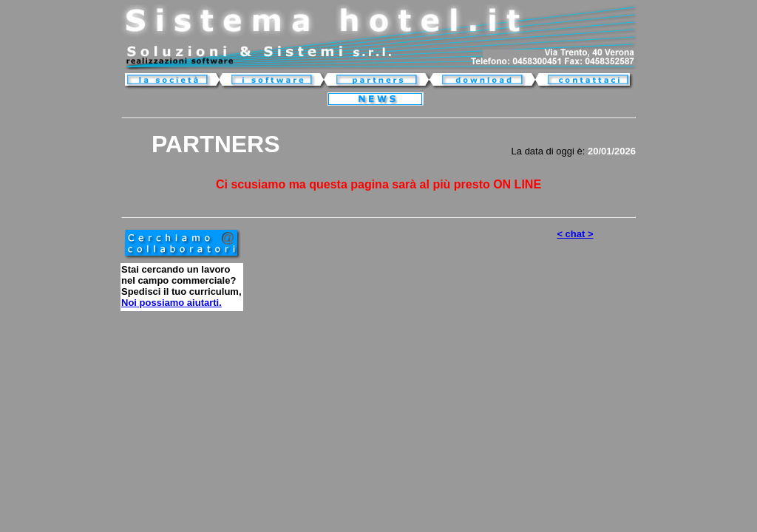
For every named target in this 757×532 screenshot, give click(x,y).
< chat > (575, 234)
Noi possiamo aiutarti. (172, 303)
